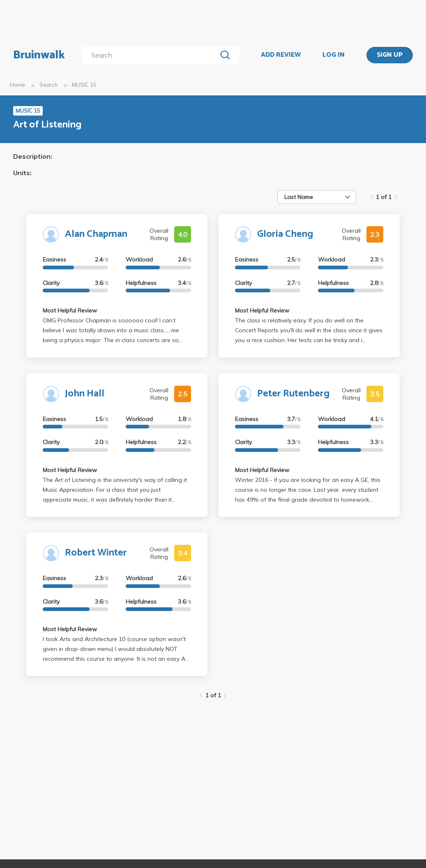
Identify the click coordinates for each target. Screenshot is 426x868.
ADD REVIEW (281, 55)
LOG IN (334, 55)
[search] (151, 55)
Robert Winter (96, 553)
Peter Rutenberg (293, 394)
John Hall (85, 394)
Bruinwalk (39, 55)
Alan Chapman (96, 234)
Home (17, 85)
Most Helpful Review (70, 310)
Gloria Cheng (285, 234)
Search (48, 85)
